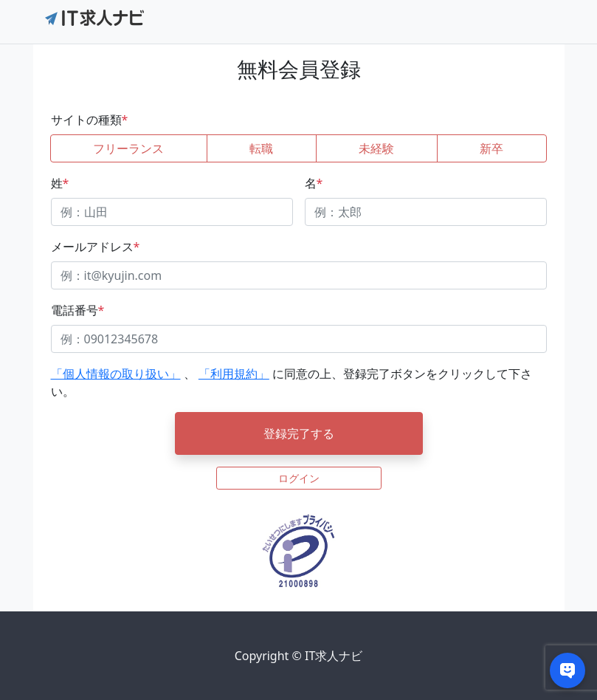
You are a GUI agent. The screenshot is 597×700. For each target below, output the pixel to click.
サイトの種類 (90, 120)
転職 (261, 148)
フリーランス (128, 148)
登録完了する (299, 433)
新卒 (491, 148)
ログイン (299, 478)
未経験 (376, 148)
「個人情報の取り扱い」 (116, 374)
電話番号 (78, 310)
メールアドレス (96, 247)
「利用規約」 (234, 374)
